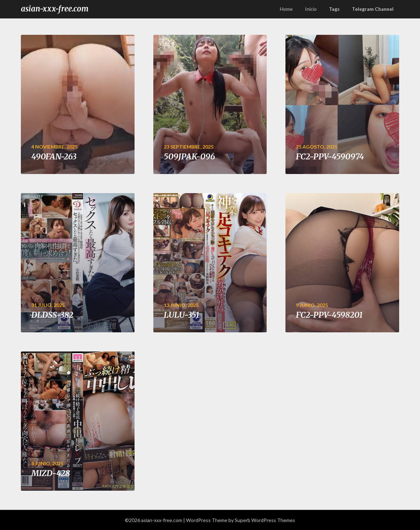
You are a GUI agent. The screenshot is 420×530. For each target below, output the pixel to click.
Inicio (311, 9)
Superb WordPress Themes (265, 520)
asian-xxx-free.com (55, 9)
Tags (334, 9)
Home (286, 9)
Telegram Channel (373, 9)
